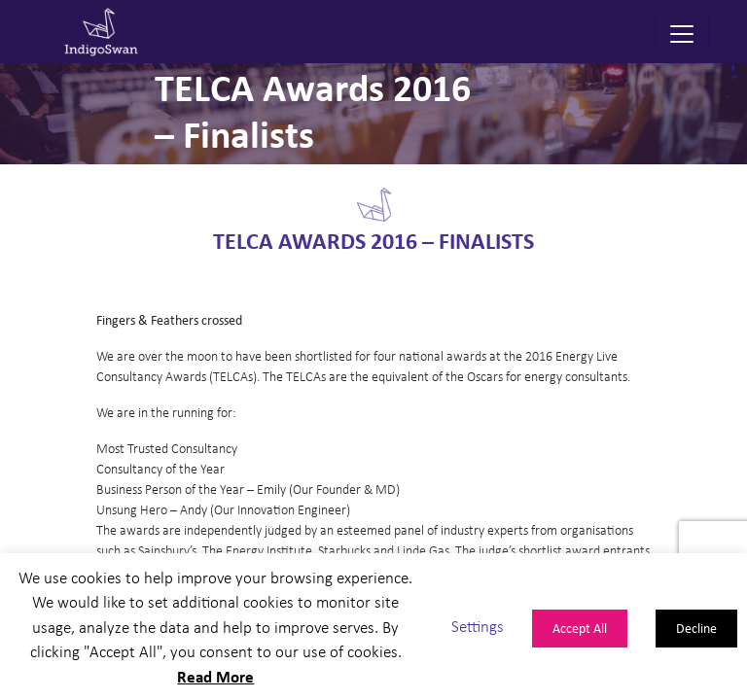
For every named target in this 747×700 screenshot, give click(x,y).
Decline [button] (696, 628)
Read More (215, 676)
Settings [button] (478, 627)
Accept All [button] (580, 628)
